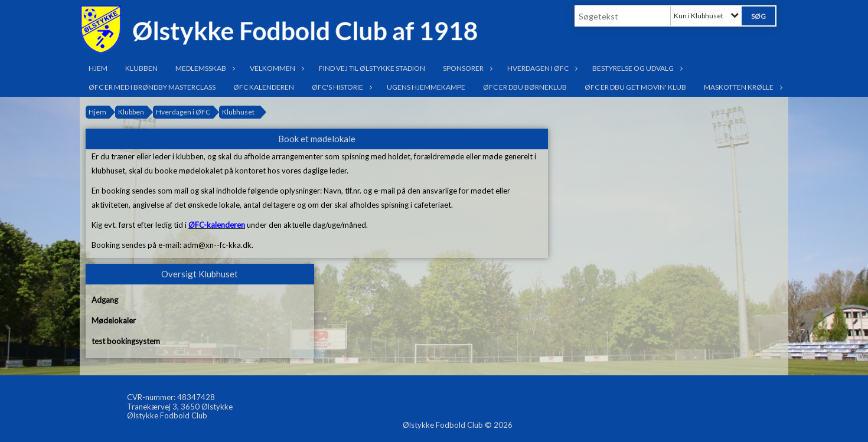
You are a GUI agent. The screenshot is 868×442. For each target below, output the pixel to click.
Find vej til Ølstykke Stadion (372, 68)
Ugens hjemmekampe (426, 87)
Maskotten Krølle (742, 87)
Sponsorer (466, 68)
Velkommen (275, 68)
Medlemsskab (204, 68)
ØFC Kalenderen (264, 87)
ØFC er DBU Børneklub (525, 87)
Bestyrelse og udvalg (636, 68)
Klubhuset (238, 112)
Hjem (98, 68)
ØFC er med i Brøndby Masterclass (152, 87)
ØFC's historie (340, 87)
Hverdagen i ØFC (541, 68)
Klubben (141, 68)
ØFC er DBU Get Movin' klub (635, 87)
